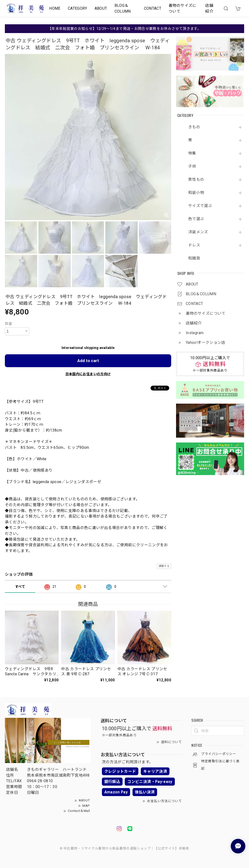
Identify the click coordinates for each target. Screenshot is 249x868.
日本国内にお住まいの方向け (88, 374)
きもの (194, 127)
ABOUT (101, 8)
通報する (164, 566)
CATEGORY (78, 8)
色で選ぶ (196, 219)
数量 (9, 324)
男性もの (196, 180)
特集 (192, 153)
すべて (20, 587)
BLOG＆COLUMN (123, 8)
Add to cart (88, 361)
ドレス (194, 245)
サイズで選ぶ (200, 206)
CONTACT (153, 8)
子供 (192, 166)
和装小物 (196, 193)
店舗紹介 (209, 8)
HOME (55, 8)
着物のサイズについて (182, 8)
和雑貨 (194, 258)
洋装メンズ (198, 232)
